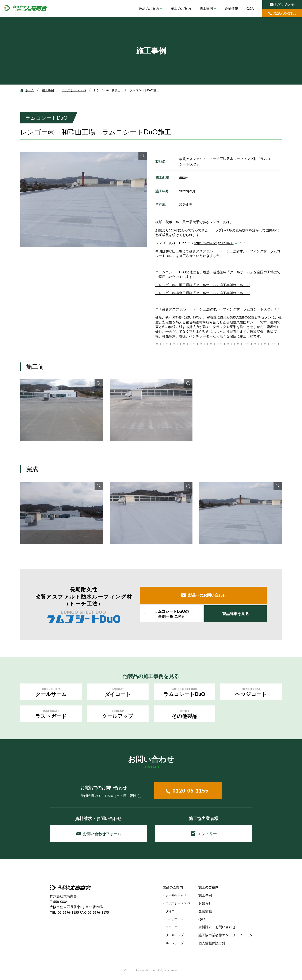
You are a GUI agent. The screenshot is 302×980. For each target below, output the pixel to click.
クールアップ (175, 935)
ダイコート (173, 911)
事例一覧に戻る (171, 614)
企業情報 (231, 8)
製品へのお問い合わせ (207, 595)
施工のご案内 (181, 8)
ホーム (30, 90)
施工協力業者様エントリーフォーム (225, 935)
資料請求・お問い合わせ (217, 927)
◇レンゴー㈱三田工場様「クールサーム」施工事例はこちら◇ (203, 285)
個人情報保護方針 (212, 943)
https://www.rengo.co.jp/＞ (214, 243)
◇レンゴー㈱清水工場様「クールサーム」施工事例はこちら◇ (203, 293)
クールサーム (175, 895)
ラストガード (175, 927)
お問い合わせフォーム (98, 834)
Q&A (250, 8)
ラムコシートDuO (74, 90)
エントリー (204, 833)
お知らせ (205, 903)
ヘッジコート (175, 919)
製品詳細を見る (236, 614)
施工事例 (206, 8)
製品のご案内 (149, 8)
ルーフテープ (175, 943)
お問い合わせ (282, 4)
